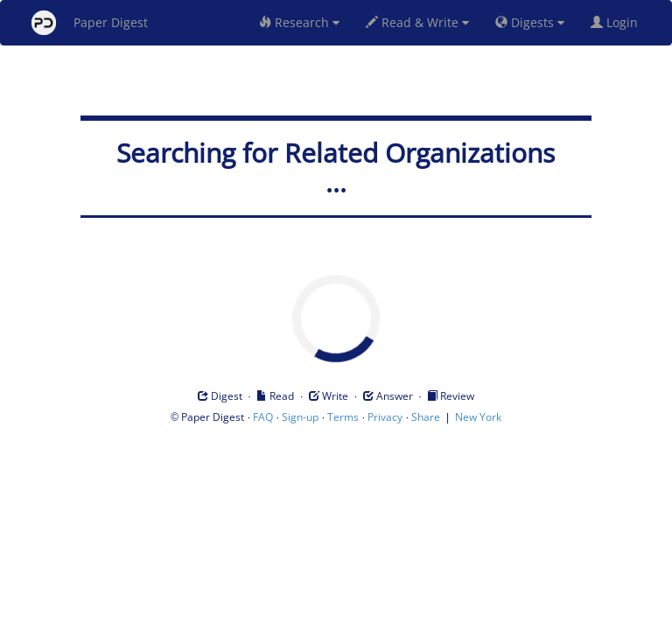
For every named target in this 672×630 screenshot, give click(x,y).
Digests (530, 22)
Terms (343, 417)
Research (299, 22)
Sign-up (300, 417)
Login (618, 22)
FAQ (263, 417)
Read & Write (417, 22)
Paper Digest (90, 23)
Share (426, 417)
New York (478, 417)
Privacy (385, 417)
